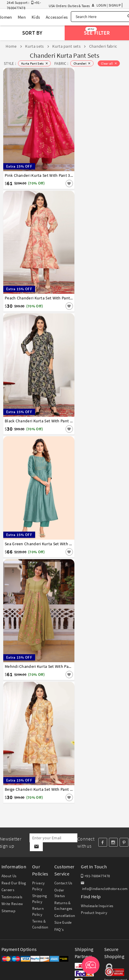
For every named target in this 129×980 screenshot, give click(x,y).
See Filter (97, 32)
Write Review (12, 904)
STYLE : (10, 64)
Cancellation (65, 916)
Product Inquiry (94, 913)
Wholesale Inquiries (97, 906)
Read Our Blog (14, 883)
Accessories (57, 17)
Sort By (32, 33)
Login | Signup (106, 5)
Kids (36, 17)
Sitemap (8, 911)
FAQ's (59, 930)
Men (22, 17)
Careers (8, 890)
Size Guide (63, 922)
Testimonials (12, 897)
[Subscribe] (36, 847)
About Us (9, 876)
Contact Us (63, 883)
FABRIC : (61, 64)
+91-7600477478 (95, 876)
